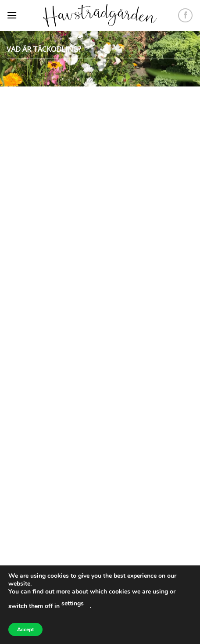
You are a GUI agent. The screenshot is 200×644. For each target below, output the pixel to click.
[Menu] (12, 15)
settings (73, 603)
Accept (25, 630)
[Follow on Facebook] (185, 16)
